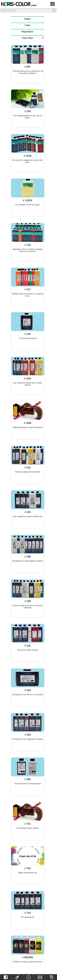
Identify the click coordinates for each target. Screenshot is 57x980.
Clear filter (33, 38)
